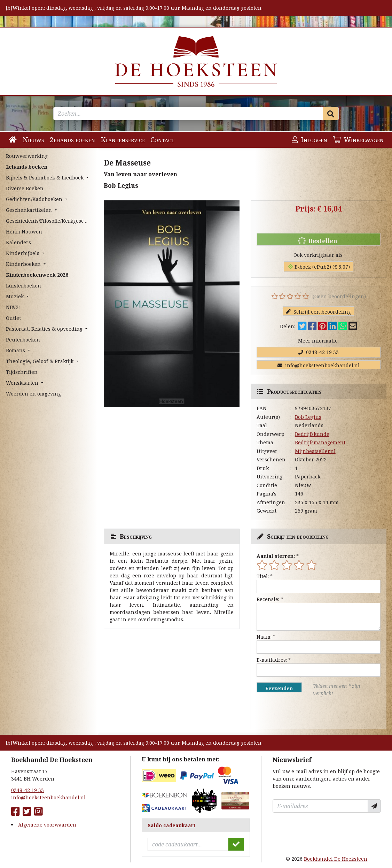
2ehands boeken (72, 140)
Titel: (263, 576)
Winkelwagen (358, 140)
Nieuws (33, 140)
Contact (162, 140)
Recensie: (268, 599)
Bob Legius (308, 417)
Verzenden (279, 688)
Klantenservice (123, 140)
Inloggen (309, 140)
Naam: (264, 637)
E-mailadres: (272, 660)
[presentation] (301, 713)
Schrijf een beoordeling (318, 312)
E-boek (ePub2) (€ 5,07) (319, 267)
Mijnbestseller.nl (315, 451)
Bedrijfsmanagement (320, 442)
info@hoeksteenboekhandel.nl (319, 365)
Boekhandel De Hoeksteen (336, 859)
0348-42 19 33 (319, 352)
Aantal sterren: (276, 556)
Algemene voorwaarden (47, 825)
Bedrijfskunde (312, 434)
